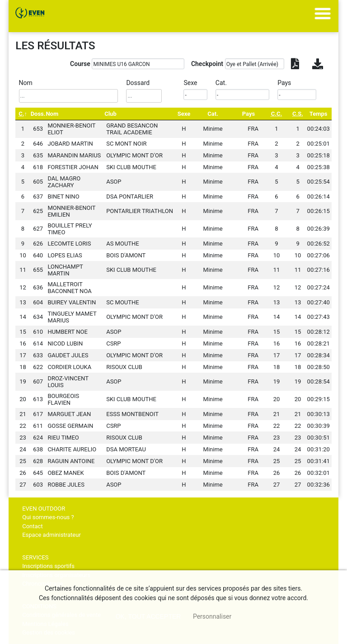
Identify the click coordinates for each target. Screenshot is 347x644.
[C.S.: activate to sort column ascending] (298, 114)
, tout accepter (148, 616)
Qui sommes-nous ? (48, 517)
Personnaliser (212, 616)
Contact (32, 526)
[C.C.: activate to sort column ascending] (276, 114)
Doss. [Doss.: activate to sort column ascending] (38, 114)
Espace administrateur (52, 535)
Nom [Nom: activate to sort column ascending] (52, 114)
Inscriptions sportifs (48, 566)
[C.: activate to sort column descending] (23, 114)
